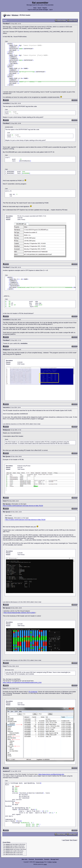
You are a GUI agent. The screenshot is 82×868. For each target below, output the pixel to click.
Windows (15, 15)
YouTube (54, 862)
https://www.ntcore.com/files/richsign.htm (51, 774)
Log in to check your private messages (38, 10)
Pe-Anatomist (33, 692)
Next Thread (73, 840)
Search (40, 8)
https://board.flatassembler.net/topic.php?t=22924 (19, 613)
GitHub (50, 862)
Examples (47, 859)
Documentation (39, 859)
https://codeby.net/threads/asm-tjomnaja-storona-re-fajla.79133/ (23, 506)
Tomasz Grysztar (40, 862)
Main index (25, 859)
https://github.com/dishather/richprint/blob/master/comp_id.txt (22, 682)
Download (31, 859)
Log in (51, 10)
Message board (55, 859)
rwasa (45, 864)
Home (35, 8)
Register (45, 8)
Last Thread (66, 840)
